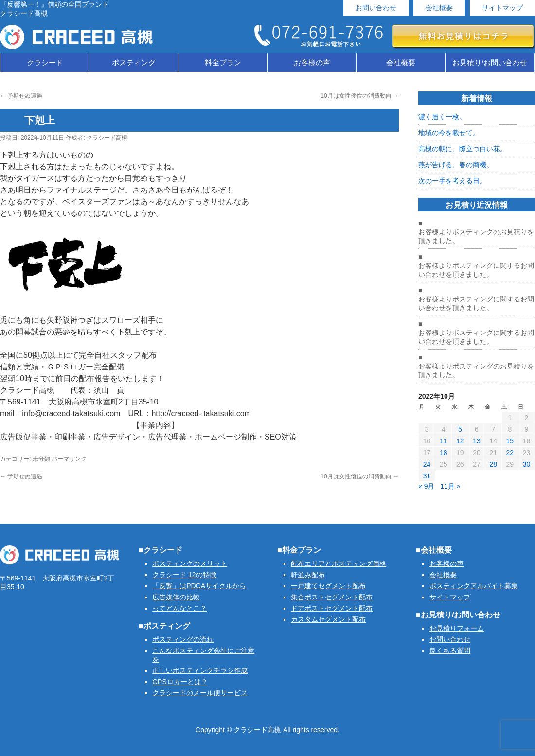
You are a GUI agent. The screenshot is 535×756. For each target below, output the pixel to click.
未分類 (41, 459)
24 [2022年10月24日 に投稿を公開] (427, 464)
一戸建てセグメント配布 (328, 586)
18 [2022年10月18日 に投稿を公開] (444, 453)
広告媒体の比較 (176, 597)
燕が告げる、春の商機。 (456, 165)
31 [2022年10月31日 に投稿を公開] (427, 476)
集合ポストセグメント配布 (332, 597)
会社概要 (439, 8)
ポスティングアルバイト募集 (474, 586)
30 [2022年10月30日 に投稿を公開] (527, 464)
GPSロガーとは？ (180, 682)
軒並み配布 (308, 575)
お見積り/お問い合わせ (490, 62)
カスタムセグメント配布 (328, 619)
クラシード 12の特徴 (184, 575)
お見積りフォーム (457, 628)
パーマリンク (69, 459)
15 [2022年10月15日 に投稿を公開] (510, 441)
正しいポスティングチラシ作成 (200, 670)
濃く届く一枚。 (442, 117)
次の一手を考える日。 (452, 181)
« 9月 (426, 486)
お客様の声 (312, 62)
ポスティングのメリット (190, 563)
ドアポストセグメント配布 (332, 608)
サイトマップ (502, 8)
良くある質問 (450, 651)
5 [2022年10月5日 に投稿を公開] (460, 429)
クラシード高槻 (107, 138)
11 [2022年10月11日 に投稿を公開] (444, 441)
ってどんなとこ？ (179, 608)
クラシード (45, 62)
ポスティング (134, 62)
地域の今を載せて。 (449, 133)
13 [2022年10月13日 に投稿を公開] (477, 441)
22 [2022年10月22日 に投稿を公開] (510, 453)
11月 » (450, 486)
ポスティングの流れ (183, 639)
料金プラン (223, 62)
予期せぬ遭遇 (21, 96)
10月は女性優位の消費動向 (360, 96)
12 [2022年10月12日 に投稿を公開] (460, 441)
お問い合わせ (376, 8)
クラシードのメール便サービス (200, 693)
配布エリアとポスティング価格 (339, 563)
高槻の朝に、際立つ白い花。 (463, 149)
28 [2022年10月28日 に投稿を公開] (493, 464)
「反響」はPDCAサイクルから (199, 586)
